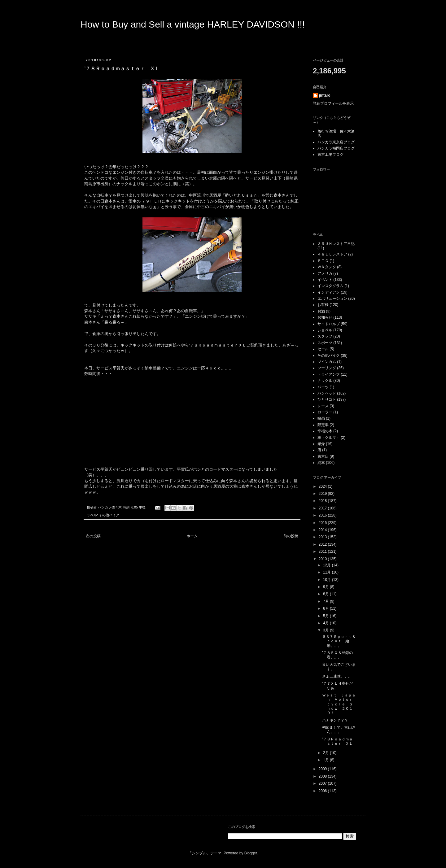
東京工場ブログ (330, 155)
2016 (323, 515)
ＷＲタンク (327, 267)
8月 (326, 594)
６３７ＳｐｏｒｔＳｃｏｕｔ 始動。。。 (339, 641)
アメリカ (325, 273)
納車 (321, 463)
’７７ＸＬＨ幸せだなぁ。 (337, 686)
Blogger (251, 853)
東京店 (323, 456)
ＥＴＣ (323, 261)
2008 (323, 776)
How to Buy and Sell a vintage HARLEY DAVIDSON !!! (193, 24)
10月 (328, 580)
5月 (326, 616)
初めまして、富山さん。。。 (339, 730)
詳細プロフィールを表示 (333, 103)
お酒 (321, 311)
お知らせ (325, 317)
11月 (328, 572)
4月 (326, 623)
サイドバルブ (329, 324)
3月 (326, 630)
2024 (323, 486)
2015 (323, 523)
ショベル (325, 330)
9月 (326, 587)
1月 (326, 760)
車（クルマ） (329, 438)
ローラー (325, 412)
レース (323, 406)
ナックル (325, 381)
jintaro (325, 95)
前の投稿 (291, 536)
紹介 (321, 444)
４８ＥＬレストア (332, 254)
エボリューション (332, 299)
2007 (323, 783)
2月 (326, 753)
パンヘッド (327, 393)
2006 (323, 791)
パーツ (323, 387)
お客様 (323, 305)
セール (323, 349)
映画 (321, 418)
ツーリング (327, 368)
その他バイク (109, 515)
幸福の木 (325, 431)
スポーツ (325, 343)
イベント (325, 280)
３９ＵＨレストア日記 (336, 244)
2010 (323, 559)
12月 (328, 565)
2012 (323, 544)
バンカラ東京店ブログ (336, 142)
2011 (323, 552)
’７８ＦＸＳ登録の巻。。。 (337, 655)
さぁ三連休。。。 (337, 676)
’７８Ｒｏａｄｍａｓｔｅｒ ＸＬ (337, 741)
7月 (326, 601)
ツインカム (327, 362)
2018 (323, 501)
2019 (323, 494)
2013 (323, 537)
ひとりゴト (327, 399)
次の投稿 (93, 536)
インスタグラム (330, 286)
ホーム (192, 536)
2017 (323, 508)
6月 (326, 608)
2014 (323, 530)
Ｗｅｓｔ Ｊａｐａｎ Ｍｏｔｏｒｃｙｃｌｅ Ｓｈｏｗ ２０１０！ (339, 704)
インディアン (329, 292)
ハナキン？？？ (335, 720)
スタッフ (325, 336)
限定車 (323, 425)
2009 (323, 769)
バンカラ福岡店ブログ (336, 148)
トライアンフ (329, 374)
